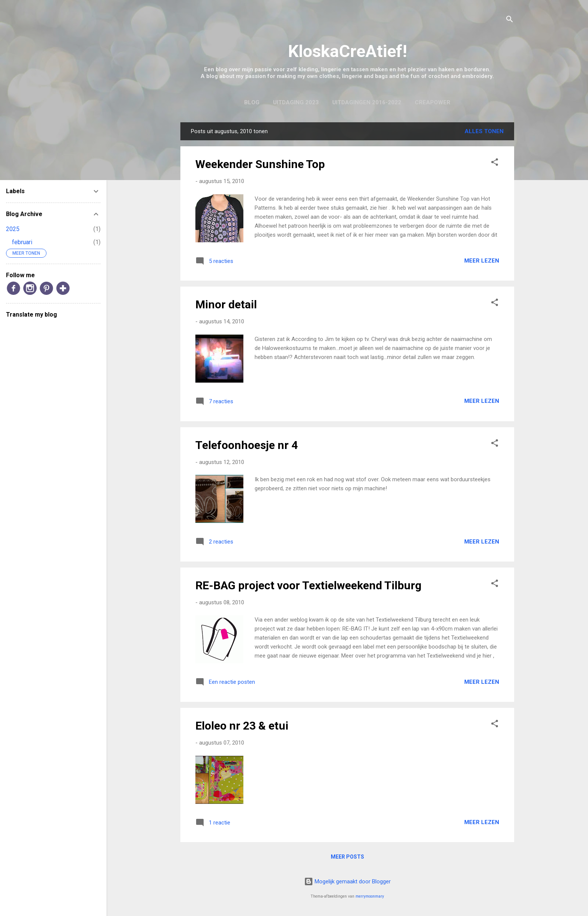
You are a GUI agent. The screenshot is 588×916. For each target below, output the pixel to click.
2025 (13, 229)
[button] (495, 163)
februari (22, 242)
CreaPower (433, 102)
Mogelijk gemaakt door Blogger (347, 881)
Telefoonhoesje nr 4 (247, 445)
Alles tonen (484, 131)
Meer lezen (482, 261)
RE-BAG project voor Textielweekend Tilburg (308, 585)
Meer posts (347, 857)
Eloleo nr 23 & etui (242, 726)
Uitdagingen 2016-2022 (367, 102)
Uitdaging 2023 (296, 102)
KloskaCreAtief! (347, 51)
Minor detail (226, 304)
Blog (252, 102)
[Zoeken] (510, 20)
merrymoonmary (370, 896)
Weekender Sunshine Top (260, 164)
